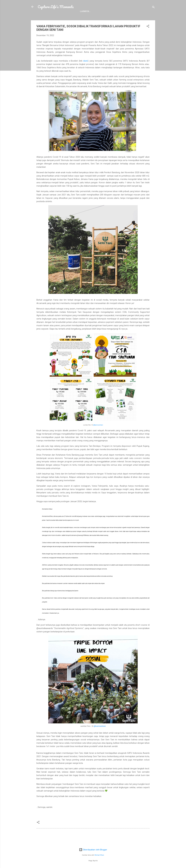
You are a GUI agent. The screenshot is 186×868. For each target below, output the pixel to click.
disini (86, 66)
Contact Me (107, 17)
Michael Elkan (99, 855)
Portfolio (71, 17)
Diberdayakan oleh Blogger (93, 850)
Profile (55, 17)
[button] (148, 32)
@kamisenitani (98, 430)
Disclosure (88, 17)
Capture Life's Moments (56, 7)
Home (43, 17)
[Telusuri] (153, 8)
